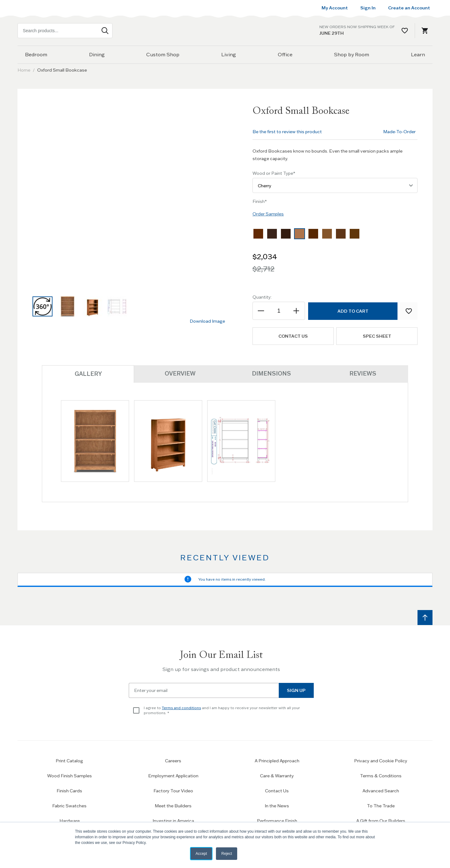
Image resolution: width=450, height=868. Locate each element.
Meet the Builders (173, 805)
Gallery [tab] (88, 373)
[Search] (105, 31)
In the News (277, 805)
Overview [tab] (180, 373)
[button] (42, 306)
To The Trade (381, 805)
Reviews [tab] (362, 373)
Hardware (70, 820)
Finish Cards (69, 790)
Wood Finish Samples (70, 775)
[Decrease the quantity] (261, 311)
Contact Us (277, 790)
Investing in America (173, 820)
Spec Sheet (377, 336)
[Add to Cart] (352, 311)
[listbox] (335, 235)
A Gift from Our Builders (381, 820)
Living (229, 54)
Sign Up (296, 690)
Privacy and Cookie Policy (381, 760)
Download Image (207, 321)
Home (24, 70)
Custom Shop (163, 54)
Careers (173, 760)
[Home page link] (225, 30)
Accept (201, 854)
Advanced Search (381, 790)
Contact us (293, 336)
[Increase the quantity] (296, 311)
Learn (418, 54)
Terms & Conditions (381, 775)
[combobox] (65, 31)
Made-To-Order (399, 132)
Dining (97, 54)
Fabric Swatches (69, 805)
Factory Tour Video (173, 790)
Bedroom (36, 54)
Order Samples (268, 214)
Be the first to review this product (287, 132)
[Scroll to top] (425, 617)
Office (285, 54)
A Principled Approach (277, 760)
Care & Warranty (277, 775)
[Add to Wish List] (409, 311)
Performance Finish (277, 820)
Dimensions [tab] (271, 373)
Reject (227, 854)
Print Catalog (69, 760)
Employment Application (173, 775)
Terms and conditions (181, 707)
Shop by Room (352, 54)
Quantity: (262, 297)
